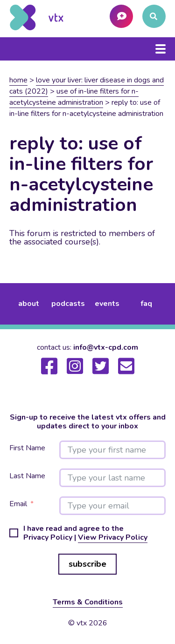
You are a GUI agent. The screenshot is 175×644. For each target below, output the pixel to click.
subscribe (87, 564)
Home (18, 80)
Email (18, 504)
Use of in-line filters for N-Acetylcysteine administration (74, 97)
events (107, 304)
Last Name (27, 476)
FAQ (146, 304)
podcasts (68, 304)
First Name (27, 448)
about (29, 304)
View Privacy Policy (113, 537)
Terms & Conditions (88, 602)
